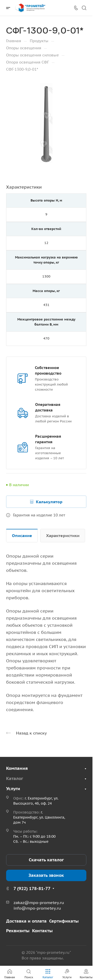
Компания (17, 768)
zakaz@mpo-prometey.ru (39, 902)
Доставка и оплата (26, 921)
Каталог (15, 778)
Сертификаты (64, 921)
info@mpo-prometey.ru (37, 908)
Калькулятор (49, 502)
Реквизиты (18, 931)
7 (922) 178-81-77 (32, 889)
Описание (22, 535)
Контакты (42, 931)
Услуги (13, 789)
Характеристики (63, 535)
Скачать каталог (46, 860)
